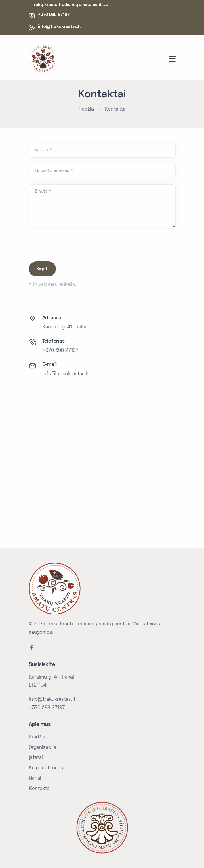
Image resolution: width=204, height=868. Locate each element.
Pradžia (86, 109)
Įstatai (36, 758)
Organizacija (42, 748)
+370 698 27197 (60, 351)
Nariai (35, 778)
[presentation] (73, 244)
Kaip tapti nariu (46, 768)
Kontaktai (116, 109)
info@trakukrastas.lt (59, 27)
